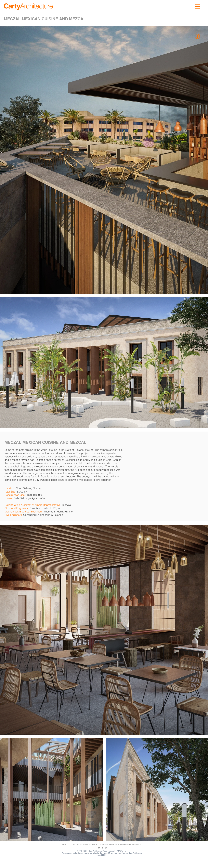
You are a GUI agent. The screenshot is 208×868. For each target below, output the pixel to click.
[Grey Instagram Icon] (106, 848)
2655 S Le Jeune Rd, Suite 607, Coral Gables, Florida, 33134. (98, 844)
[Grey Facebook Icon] (102, 848)
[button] (197, 7)
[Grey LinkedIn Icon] (99, 848)
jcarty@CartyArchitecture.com (131, 844)
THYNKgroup (122, 851)
